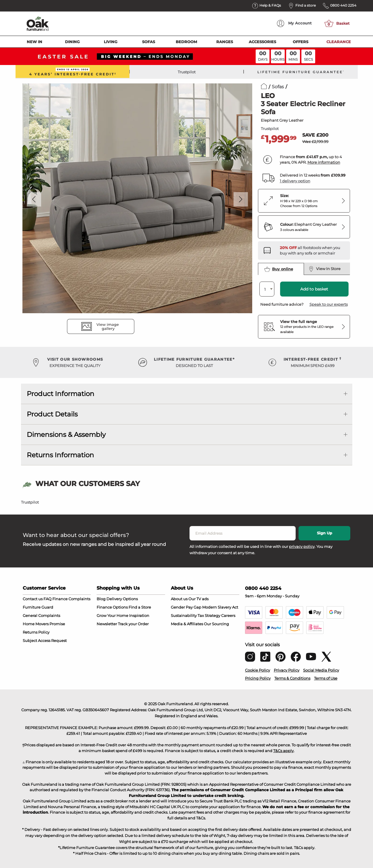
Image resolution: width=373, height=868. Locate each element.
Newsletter (107, 624)
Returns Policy (36, 632)
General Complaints (41, 615)
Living (111, 42)
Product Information (61, 394)
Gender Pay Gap (186, 607)
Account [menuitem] (294, 23)
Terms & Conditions (292, 678)
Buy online (279, 269)
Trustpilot (187, 72)
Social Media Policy (321, 670)
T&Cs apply (283, 751)
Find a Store (140, 607)
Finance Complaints (71, 599)
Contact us (33, 599)
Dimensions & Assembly (66, 435)
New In (35, 42)
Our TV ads (198, 599)
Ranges (225, 42)
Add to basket (314, 289)
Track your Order (133, 624)
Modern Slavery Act (220, 607)
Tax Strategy (209, 615)
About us (179, 599)
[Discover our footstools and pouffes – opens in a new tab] (313, 251)
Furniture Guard (38, 607)
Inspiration (139, 615)
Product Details (52, 414)
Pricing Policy (258, 678)
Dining (72, 42)
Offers (301, 42)
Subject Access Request (45, 641)
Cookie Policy (258, 670)
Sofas (149, 42)
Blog (101, 599)
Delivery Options (122, 599)
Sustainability (184, 615)
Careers (228, 615)
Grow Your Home (112, 615)
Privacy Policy (287, 670)
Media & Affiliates (187, 624)
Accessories (262, 42)
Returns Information (60, 455)
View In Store (325, 269)
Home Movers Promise (44, 624)
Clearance (339, 42)
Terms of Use (326, 678)
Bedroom (186, 42)
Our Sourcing (216, 624)
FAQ (47, 599)
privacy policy (302, 546)
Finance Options (112, 607)
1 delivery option (295, 181)
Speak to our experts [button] (329, 304)
